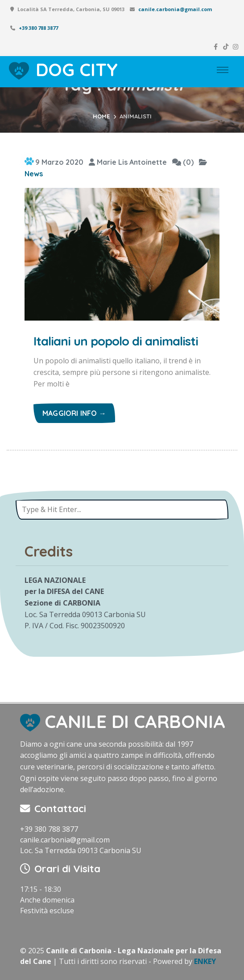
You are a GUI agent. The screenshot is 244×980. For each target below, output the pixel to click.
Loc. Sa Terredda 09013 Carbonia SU (81, 850)
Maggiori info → (74, 413)
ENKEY (205, 961)
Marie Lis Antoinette (128, 162)
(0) (183, 162)
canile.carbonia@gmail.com (175, 9)
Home (101, 116)
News (34, 174)
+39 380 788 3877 (38, 28)
